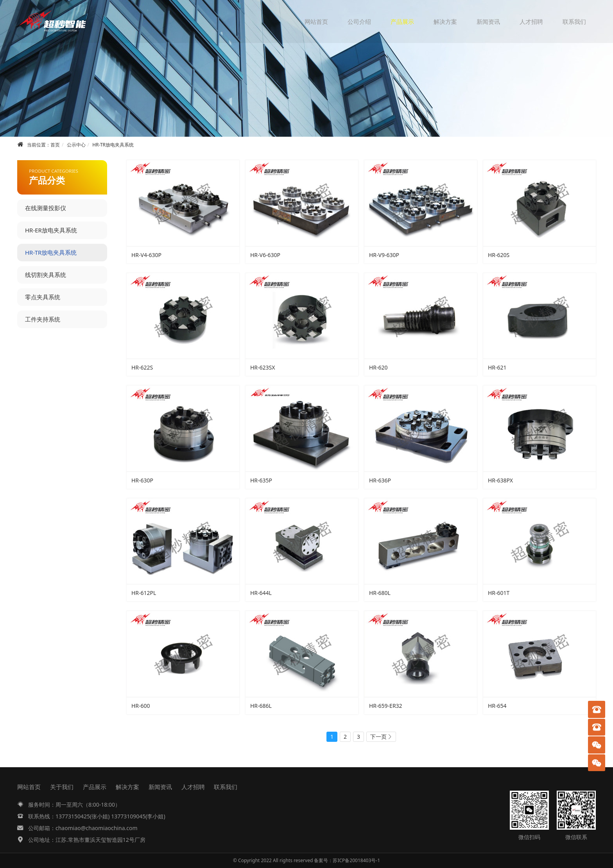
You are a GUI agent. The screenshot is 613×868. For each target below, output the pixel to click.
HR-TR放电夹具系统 (113, 145)
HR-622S (142, 367)
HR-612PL (144, 593)
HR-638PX (500, 480)
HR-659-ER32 (386, 706)
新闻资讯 (488, 21)
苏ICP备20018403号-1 (356, 860)
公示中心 (76, 145)
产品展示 (402, 21)
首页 (55, 145)
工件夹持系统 (43, 319)
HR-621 (497, 367)
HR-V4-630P (146, 255)
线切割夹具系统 (46, 275)
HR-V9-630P (384, 255)
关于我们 (62, 787)
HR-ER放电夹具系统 (51, 230)
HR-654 (497, 706)
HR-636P (380, 480)
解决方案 (445, 21)
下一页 (378, 737)
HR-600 (141, 706)
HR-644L (261, 593)
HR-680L (380, 593)
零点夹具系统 (43, 297)
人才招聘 (531, 21)
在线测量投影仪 (46, 208)
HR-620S (499, 255)
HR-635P (261, 480)
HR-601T (499, 593)
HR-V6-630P (265, 255)
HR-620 (378, 367)
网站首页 (316, 21)
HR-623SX (263, 367)
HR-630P (142, 480)
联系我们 (574, 21)
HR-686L (261, 706)
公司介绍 (359, 21)
